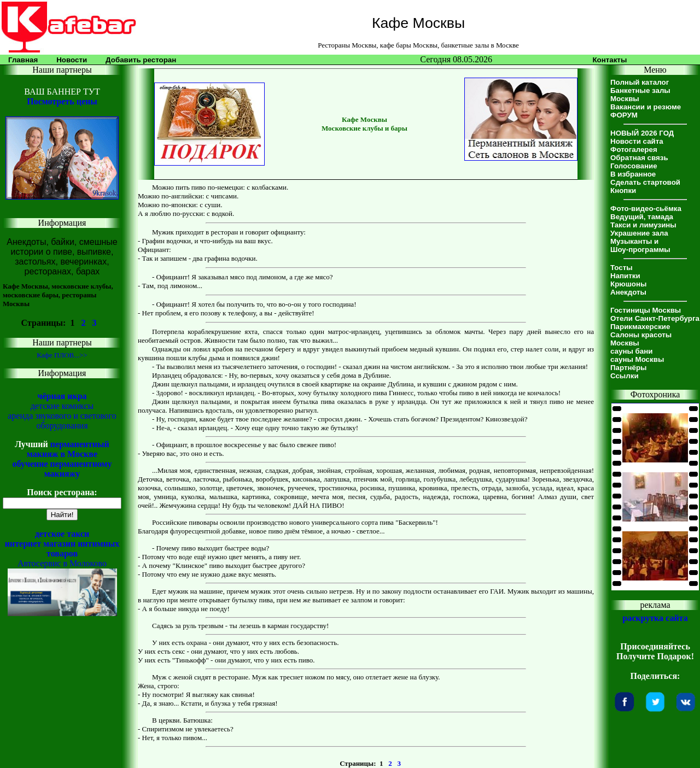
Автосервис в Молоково (62, 563)
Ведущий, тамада (642, 217)
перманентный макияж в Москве (68, 449)
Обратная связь (639, 158)
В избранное (633, 174)
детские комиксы (62, 406)
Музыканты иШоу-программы (640, 245)
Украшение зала (639, 233)
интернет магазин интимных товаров (62, 549)
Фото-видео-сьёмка (646, 209)
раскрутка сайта (655, 618)
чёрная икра (62, 396)
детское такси (62, 534)
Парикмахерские (640, 327)
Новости (72, 60)
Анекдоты (628, 292)
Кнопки (623, 190)
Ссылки (625, 376)
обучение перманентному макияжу (62, 469)
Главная (23, 60)
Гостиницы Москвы (646, 310)
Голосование (634, 166)
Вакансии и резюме (646, 107)
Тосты (622, 268)
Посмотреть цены (62, 101)
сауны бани (631, 351)
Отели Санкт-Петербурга (655, 318)
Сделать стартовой (645, 182)
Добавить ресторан (141, 60)
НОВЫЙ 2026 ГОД (642, 133)
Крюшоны (628, 284)
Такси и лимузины (643, 225)
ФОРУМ (624, 115)
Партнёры (628, 368)
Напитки (625, 276)
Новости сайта (637, 141)
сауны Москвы (637, 359)
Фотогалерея (634, 150)
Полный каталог (640, 82)
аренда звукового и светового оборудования (62, 421)
